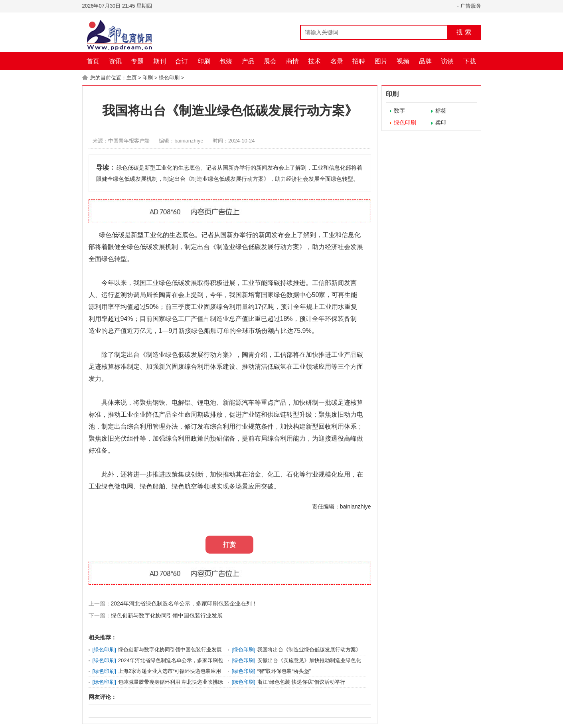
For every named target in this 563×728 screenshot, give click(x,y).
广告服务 (471, 6)
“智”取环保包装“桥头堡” (284, 671)
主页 (132, 78)
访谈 (447, 61)
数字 (399, 111)
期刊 (160, 61)
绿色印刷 (169, 78)
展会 (270, 61)
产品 (248, 61)
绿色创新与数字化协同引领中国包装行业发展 (167, 615)
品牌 (425, 61)
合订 (182, 61)
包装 (226, 61)
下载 (470, 61)
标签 (441, 111)
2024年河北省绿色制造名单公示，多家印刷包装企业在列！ (184, 603)
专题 (137, 61)
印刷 (204, 61)
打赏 (229, 545)
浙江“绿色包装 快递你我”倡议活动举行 (301, 682)
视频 (403, 61)
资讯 (115, 61)
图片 (381, 61)
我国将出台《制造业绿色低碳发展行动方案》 (309, 650)
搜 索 (464, 32)
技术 (314, 61)
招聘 (359, 61)
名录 (337, 61)
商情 (292, 61)
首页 (93, 61)
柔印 (441, 123)
